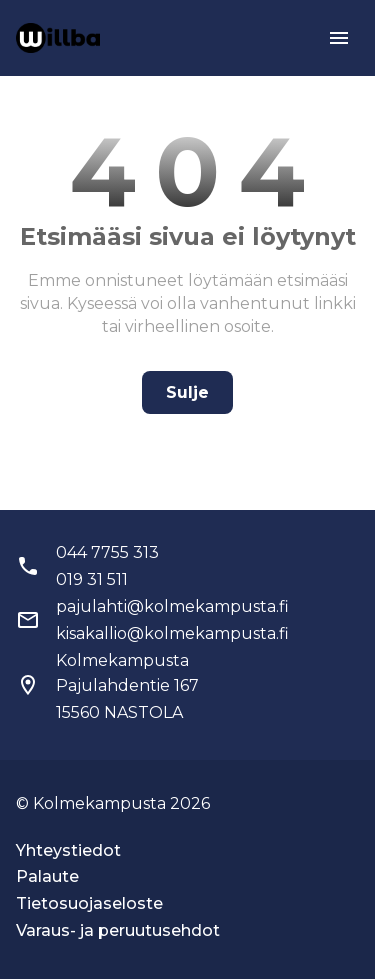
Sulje (187, 392)
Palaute (47, 876)
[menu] (339, 38)
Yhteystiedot (68, 850)
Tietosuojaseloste (89, 903)
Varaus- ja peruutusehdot (118, 930)
